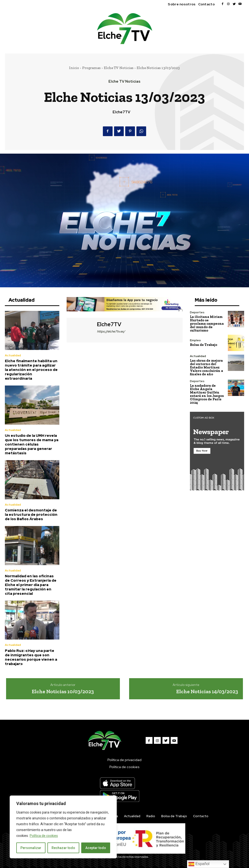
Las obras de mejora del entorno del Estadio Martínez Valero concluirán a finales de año (206, 367)
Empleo (195, 340)
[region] (63, 827)
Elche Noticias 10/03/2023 (63, 691)
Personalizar (31, 848)
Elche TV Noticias (119, 68)
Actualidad (13, 355)
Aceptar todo (96, 848)
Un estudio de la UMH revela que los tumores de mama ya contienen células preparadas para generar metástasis (32, 444)
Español (199, 864)
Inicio (74, 68)
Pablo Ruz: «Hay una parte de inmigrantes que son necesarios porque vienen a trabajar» (31, 657)
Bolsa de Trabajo (204, 345)
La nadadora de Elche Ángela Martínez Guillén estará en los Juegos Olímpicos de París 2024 (207, 394)
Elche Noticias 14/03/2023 (207, 691)
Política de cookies (44, 836)
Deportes (197, 312)
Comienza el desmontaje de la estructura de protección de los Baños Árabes (31, 514)
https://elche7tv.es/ (111, 331)
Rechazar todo (63, 848)
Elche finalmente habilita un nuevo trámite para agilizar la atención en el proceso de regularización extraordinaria (31, 370)
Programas (91, 68)
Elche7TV (121, 112)
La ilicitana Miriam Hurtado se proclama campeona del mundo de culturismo (207, 324)
